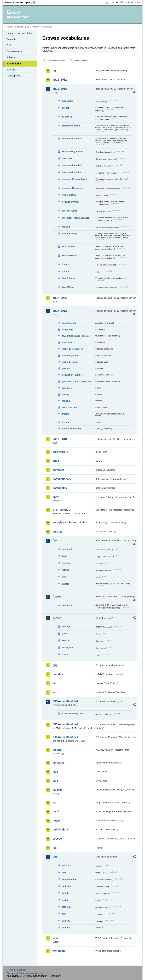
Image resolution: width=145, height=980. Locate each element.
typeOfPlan (68, 287)
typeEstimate (69, 278)
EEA (20, 2)
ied (54, 692)
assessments (69, 323)
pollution (67, 368)
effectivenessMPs (71, 126)
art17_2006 (60, 298)
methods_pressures (72, 349)
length (65, 893)
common (58, 470)
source (66, 640)
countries (67, 117)
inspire (57, 750)
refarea (66, 570)
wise (56, 938)
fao (55, 541)
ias (54, 683)
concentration (69, 879)
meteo (65, 900)
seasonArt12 (69, 247)
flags (65, 556)
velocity (66, 921)
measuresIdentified (72, 165)
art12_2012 (60, 80)
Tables (10, 45)
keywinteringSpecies (73, 151)
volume (66, 928)
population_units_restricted (76, 381)
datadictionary (62, 479)
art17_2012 (60, 311)
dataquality (60, 488)
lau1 (55, 772)
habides (58, 674)
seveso (57, 839)
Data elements (14, 51)
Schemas (11, 57)
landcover (59, 763)
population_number (72, 375)
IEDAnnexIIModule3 (65, 724)
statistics (67, 907)
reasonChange (70, 234)
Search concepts (81, 61)
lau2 (55, 781)
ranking (66, 227)
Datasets (11, 39)
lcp (54, 803)
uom (55, 857)
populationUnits (70, 202)
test (55, 848)
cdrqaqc (66, 108)
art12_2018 (60, 89)
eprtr (56, 497)
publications (61, 830)
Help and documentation (20, 33)
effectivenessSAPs (72, 139)
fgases (57, 597)
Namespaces (14, 76)
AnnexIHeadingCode (73, 714)
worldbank (59, 951)
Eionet (20, 27)
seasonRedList (70, 255)
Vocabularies (14, 64)
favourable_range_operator (76, 336)
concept (66, 626)
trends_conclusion (72, 429)
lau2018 (58, 790)
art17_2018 (60, 439)
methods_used (70, 362)
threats (66, 264)
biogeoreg (67, 330)
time (64, 914)
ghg (55, 665)
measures (67, 158)
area (64, 872)
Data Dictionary (32, 27)
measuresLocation (72, 172)
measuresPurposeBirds (74, 179)
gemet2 (57, 618)
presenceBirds (70, 211)
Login (111, 2)
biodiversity (60, 452)
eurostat (58, 532)
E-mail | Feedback (16, 970)
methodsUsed (69, 195)
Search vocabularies (56, 61)
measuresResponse (72, 188)
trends (65, 271)
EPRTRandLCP (62, 510)
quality (65, 394)
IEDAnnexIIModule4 (65, 737)
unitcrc (66, 584)
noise (56, 821)
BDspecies (68, 101)
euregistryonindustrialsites (70, 522)
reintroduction (69, 407)
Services (11, 70)
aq (54, 71)
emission (67, 886)
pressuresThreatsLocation (76, 218)
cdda (56, 461)
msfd (56, 812)
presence (67, 388)
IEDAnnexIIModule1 (65, 701)
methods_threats (71, 355)
